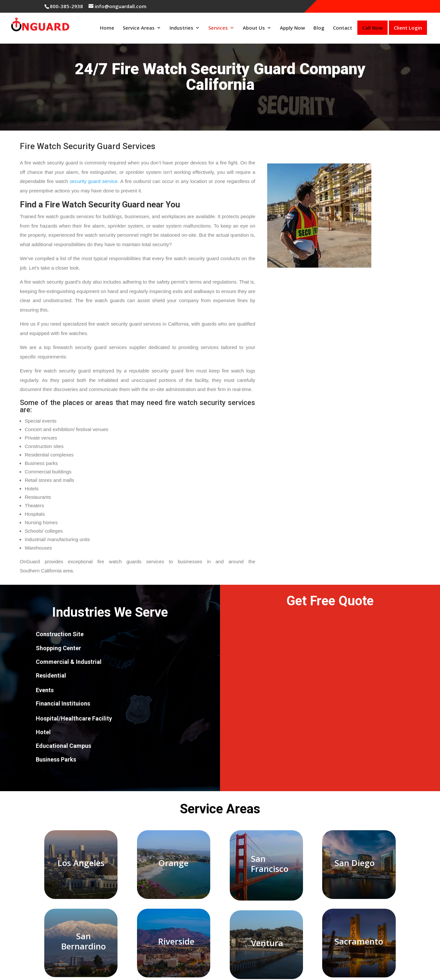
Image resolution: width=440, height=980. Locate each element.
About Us (254, 28)
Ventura (267, 943)
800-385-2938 (66, 6)
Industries (181, 28)
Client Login (408, 28)
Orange (173, 863)
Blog (319, 28)
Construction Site (60, 634)
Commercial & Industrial (69, 662)
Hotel (43, 732)
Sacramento (359, 941)
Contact (343, 28)
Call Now (372, 28)
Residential (51, 675)
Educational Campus (63, 746)
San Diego (355, 863)
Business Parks (56, 759)
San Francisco (270, 864)
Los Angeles (81, 863)
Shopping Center (58, 648)
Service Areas (139, 28)
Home (107, 28)
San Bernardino (83, 941)
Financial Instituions (63, 703)
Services (218, 28)
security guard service (94, 181)
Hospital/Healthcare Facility (74, 718)
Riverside (176, 941)
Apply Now (292, 28)
